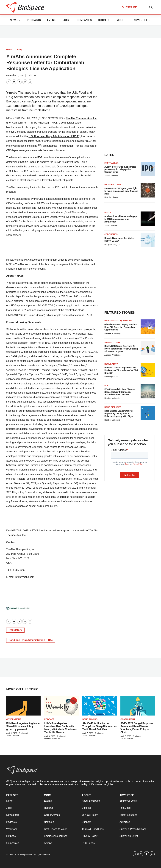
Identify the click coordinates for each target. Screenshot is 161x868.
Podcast (49, 719)
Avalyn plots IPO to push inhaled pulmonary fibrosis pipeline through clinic (120, 169)
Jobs (67, 20)
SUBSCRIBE (129, 7)
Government (14, 719)
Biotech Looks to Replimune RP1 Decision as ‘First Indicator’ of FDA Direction (121, 370)
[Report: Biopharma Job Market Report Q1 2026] (148, 240)
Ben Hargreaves (111, 377)
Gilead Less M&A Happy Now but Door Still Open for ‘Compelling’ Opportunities (121, 327)
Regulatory (15, 630)
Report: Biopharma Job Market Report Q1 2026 (119, 239)
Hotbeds (104, 20)
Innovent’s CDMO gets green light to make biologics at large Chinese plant (121, 191)
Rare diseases (113, 407)
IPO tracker (111, 163)
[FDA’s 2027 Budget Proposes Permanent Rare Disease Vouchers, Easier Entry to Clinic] (138, 706)
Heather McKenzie (112, 398)
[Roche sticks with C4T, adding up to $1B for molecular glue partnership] (148, 219)
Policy (19, 50)
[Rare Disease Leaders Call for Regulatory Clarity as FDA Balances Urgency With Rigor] (148, 413)
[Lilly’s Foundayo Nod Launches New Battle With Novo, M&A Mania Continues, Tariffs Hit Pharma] (61, 706)
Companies (84, 20)
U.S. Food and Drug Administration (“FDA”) (54, 136)
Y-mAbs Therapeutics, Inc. (82, 118)
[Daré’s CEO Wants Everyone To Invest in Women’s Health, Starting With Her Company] (148, 348)
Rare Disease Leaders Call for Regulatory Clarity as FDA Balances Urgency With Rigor (119, 414)
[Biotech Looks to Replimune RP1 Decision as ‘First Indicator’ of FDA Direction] (148, 370)
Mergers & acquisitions (118, 321)
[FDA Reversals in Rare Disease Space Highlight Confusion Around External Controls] (148, 391)
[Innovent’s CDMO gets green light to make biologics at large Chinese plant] (148, 190)
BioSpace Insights (112, 244)
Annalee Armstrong (112, 333)
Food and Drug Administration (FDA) (31, 640)
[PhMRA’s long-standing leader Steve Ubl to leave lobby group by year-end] (23, 706)
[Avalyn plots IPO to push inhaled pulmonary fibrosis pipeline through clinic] (148, 169)
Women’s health (114, 342)
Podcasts (34, 20)
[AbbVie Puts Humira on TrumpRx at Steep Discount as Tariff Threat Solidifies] (100, 706)
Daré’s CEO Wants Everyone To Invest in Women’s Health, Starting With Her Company (121, 349)
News (14, 20)
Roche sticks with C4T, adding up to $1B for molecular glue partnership (121, 219)
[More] (19, 20)
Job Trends (111, 234)
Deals (108, 213)
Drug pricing (90, 719)
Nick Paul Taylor (111, 197)
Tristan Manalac (111, 176)
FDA (107, 385)
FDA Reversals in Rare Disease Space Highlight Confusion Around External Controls (119, 392)
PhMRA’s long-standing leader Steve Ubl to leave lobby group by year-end (23, 726)
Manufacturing (113, 185)
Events (52, 20)
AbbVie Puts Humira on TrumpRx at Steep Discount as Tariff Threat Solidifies (99, 726)
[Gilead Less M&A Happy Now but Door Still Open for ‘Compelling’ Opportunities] (148, 327)
